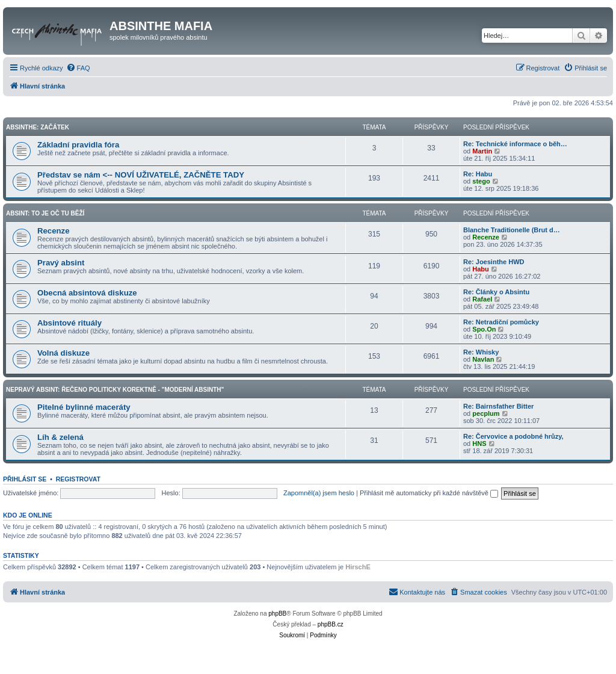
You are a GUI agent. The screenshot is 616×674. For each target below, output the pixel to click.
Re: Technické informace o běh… (515, 144)
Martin (482, 151)
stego (481, 181)
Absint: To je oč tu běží (45, 213)
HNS (479, 444)
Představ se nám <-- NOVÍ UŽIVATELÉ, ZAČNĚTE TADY (141, 175)
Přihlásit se (25, 479)
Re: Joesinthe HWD (494, 262)
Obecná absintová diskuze (87, 293)
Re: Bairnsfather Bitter (498, 406)
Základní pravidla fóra (78, 145)
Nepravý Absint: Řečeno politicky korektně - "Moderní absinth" (115, 390)
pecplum (486, 413)
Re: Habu (478, 174)
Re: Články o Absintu (496, 292)
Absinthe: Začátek (38, 127)
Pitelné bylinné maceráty (84, 407)
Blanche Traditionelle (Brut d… (512, 230)
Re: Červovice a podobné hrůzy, (513, 436)
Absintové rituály (69, 323)
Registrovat (78, 479)
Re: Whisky (481, 352)
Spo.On (484, 329)
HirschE (358, 567)
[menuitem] (78, 68)
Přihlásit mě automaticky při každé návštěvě (429, 493)
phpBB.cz (331, 624)
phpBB (277, 614)
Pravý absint (61, 263)
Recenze (54, 231)
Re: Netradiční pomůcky (501, 322)
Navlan (483, 359)
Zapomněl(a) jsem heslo (319, 493)
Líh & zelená (60, 437)
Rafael (482, 299)
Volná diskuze (63, 353)
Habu (481, 269)
